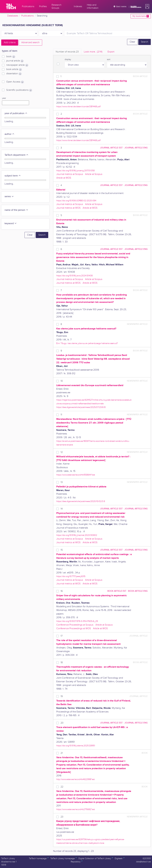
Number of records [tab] (67, 52)
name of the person (16, 210)
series (9, 196)
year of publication (16, 113)
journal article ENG (136, 148)
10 (62, 381)
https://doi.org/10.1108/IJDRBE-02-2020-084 (76, 201)
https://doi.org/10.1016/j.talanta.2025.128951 (76, 746)
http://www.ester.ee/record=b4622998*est (75, 779)
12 (62, 452)
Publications (27, 16)
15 (62, 550)
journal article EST (111, 148)
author (10, 134)
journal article (15, 61)
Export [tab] (111, 52)
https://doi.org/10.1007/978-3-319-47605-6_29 (77, 621)
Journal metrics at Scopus (70, 174)
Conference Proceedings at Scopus (75, 625)
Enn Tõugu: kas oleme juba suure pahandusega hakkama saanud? (87, 343)
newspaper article (17, 65)
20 (62, 723)
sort (109, 59)
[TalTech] (11, 6)
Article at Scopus (94, 174)
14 (62, 509)
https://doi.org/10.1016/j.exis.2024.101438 (74, 276)
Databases (13, 16)
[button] (147, 6)
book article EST (117, 591)
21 (62, 753)
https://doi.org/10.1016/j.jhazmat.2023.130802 (77, 535)
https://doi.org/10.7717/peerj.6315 (71, 576)
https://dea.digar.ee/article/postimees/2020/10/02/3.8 (81, 501)
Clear (132, 42)
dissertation (14, 74)
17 (62, 636)
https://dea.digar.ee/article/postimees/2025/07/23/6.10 (81, 407)
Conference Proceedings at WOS (74, 629)
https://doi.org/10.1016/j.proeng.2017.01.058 (75, 171)
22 (62, 787)
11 (61, 415)
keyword (11, 223)
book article (14, 69)
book (11, 57)
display (68, 59)
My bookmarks (141, 16)
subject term (13, 176)
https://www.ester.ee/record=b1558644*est (76, 475)
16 (62, 591)
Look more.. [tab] (93, 52)
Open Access (15, 82)
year (4, 98)
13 (62, 482)
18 (62, 663)
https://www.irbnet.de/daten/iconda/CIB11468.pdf (78, 107)
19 (62, 696)
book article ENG (138, 591)
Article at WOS (64, 178)
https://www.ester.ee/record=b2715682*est (76, 809)
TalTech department (17, 155)
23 (62, 817)
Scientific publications (19, 90)
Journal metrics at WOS (68, 208)
